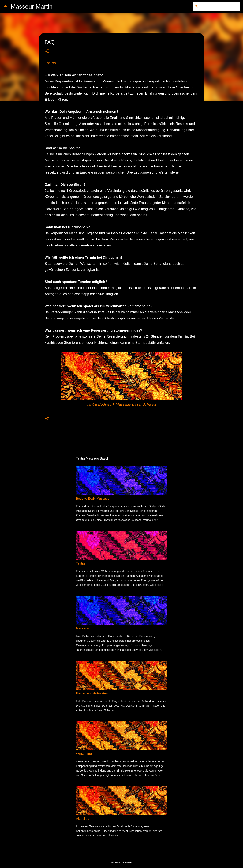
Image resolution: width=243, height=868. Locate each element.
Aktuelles (82, 819)
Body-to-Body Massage (93, 499)
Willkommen (85, 754)
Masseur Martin (32, 6)
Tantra (80, 564)
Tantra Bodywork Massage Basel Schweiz (121, 404)
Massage (82, 628)
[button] (47, 51)
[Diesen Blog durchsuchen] (220, 7)
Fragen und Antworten (92, 693)
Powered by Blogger (121, 855)
